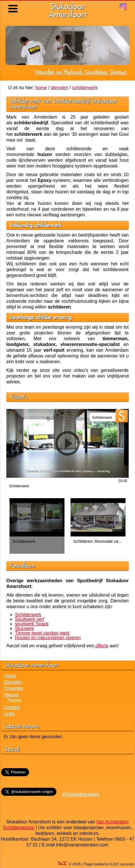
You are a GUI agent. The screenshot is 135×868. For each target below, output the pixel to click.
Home (10, 676)
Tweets (14, 700)
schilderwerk (85, 88)
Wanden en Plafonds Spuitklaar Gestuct (81, 72)
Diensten (13, 682)
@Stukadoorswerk (81, 794)
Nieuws (12, 695)
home (41, 88)
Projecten (14, 688)
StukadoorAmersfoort (68, 10)
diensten (59, 88)
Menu (13, 4)
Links (9, 714)
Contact (12, 707)
